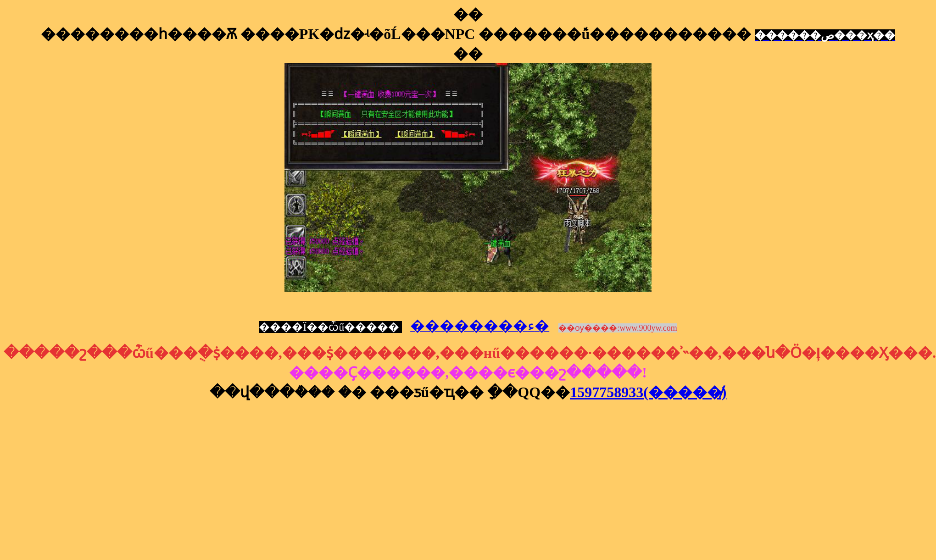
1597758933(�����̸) (648, 392)
